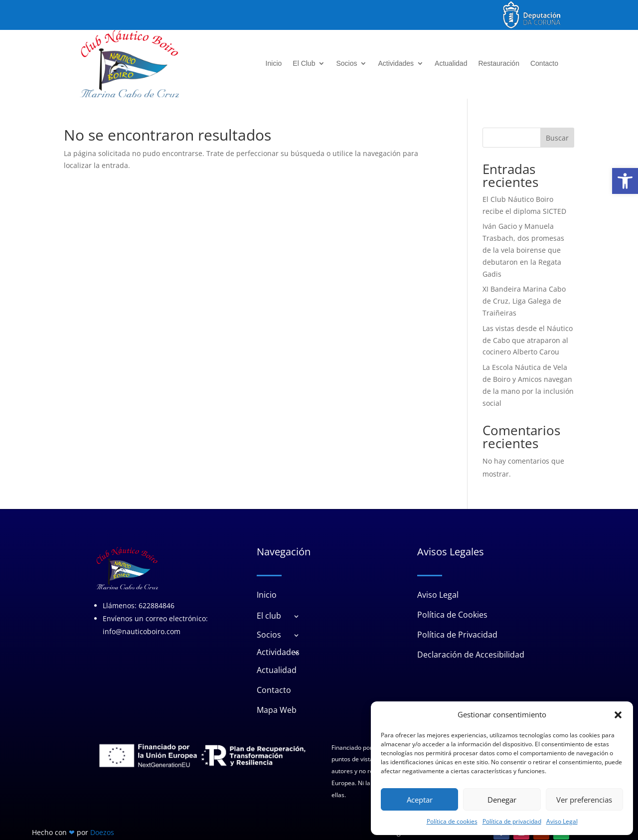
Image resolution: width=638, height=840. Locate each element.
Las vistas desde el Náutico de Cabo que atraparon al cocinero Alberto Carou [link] (528, 340)
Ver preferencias (584, 800)
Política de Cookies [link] (452, 615)
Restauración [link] (499, 63)
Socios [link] (346, 63)
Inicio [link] (274, 63)
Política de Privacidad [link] (457, 635)
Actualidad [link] (451, 63)
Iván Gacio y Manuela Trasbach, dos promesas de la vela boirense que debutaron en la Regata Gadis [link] (523, 250)
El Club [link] (304, 63)
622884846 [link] (157, 606)
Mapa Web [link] (277, 710)
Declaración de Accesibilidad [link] (471, 655)
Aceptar (420, 800)
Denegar (502, 800)
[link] (625, 181)
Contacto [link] (544, 63)
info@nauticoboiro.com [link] (142, 632)
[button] (618, 715)
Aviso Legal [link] (562, 821)
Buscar (557, 138)
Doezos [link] (102, 832)
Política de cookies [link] (452, 821)
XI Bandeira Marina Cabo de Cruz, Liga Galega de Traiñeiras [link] (524, 301)
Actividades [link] (396, 63)
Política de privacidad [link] (512, 821)
